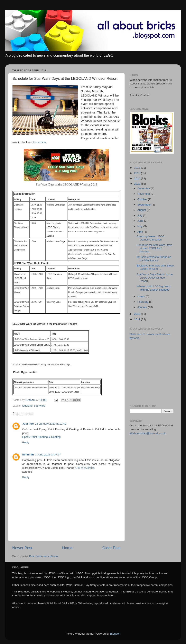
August (142, 210)
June (141, 221)
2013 (138, 184)
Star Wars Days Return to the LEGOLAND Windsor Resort (155, 278)
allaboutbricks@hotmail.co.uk (148, 433)
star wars (40, 406)
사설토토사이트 (85, 468)
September (145, 205)
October (143, 199)
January (143, 307)
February (143, 302)
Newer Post (22, 548)
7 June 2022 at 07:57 (48, 455)
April (141, 232)
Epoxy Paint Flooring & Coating (41, 437)
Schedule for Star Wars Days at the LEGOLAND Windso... (155, 248)
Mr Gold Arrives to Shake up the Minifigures (154, 259)
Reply (26, 442)
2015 (138, 173)
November (144, 194)
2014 (138, 178)
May (140, 226)
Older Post (111, 548)
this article (39, 142)
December (144, 188)
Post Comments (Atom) (44, 556)
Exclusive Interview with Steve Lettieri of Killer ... (155, 267)
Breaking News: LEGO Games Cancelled (151, 238)
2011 (138, 319)
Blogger (115, 634)
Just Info (28, 424)
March (142, 296)
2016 (138, 168)
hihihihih (28, 455)
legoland (27, 406)
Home (67, 548)
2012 (138, 314)
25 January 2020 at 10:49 (51, 424)
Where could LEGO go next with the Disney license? (154, 288)
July (140, 215)
